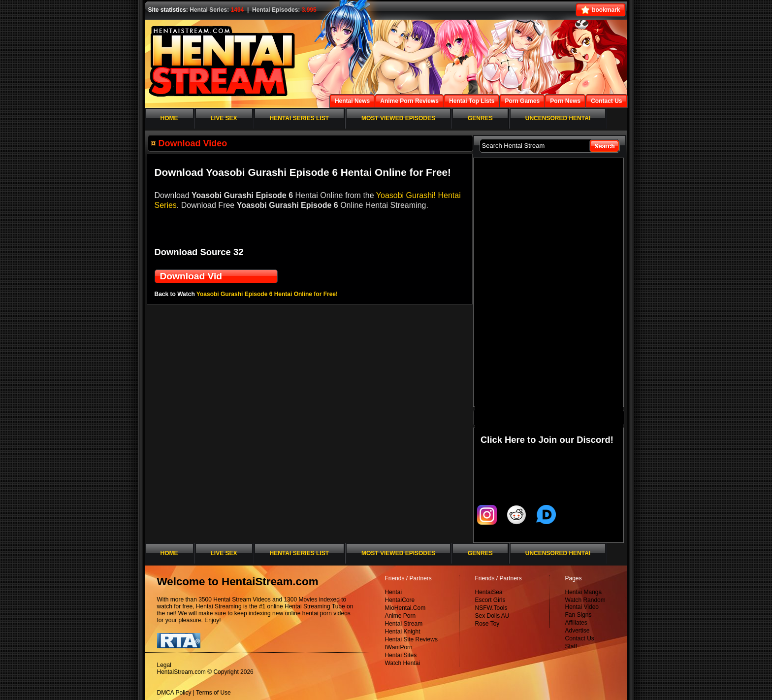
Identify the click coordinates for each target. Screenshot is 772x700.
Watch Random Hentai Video (585, 603)
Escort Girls (490, 600)
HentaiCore (400, 600)
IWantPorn (399, 647)
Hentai (394, 592)
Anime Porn (401, 616)
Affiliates (576, 623)
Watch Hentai (403, 663)
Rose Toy (487, 624)
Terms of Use (213, 693)
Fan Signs (579, 615)
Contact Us (580, 638)
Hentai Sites (401, 655)
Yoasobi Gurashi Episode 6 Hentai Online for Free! (267, 294)
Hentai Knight (403, 632)
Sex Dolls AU (492, 616)
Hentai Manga (584, 592)
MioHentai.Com (405, 608)
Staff (571, 646)
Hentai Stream (404, 624)
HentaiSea (489, 592)
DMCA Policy (174, 693)
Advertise (578, 631)
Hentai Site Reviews (411, 639)
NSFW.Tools (491, 608)
